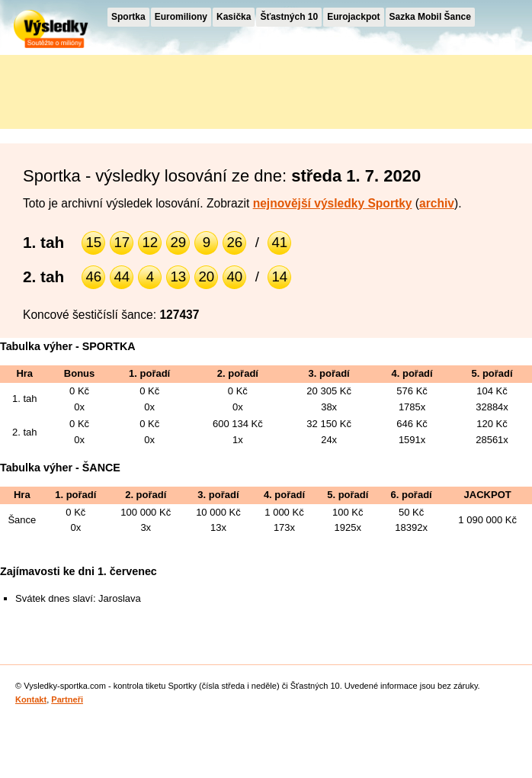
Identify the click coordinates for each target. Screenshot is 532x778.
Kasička (234, 17)
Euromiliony (181, 17)
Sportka (128, 17)
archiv (437, 203)
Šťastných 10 (289, 17)
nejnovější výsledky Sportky (333, 203)
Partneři (67, 699)
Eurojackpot (353, 17)
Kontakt (31, 699)
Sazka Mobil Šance (430, 17)
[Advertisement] (137, 89)
